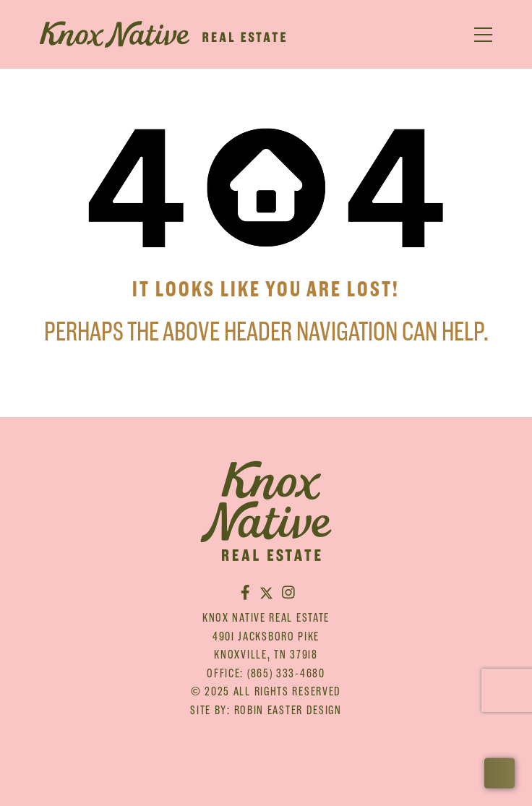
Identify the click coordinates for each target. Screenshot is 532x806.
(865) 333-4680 (286, 673)
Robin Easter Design (288, 710)
